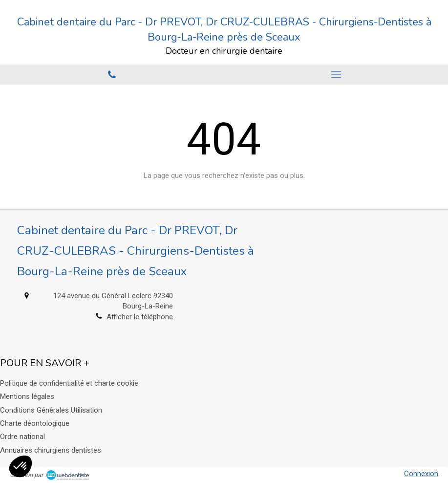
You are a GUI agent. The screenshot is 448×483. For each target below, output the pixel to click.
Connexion (421, 474)
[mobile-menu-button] (336, 74)
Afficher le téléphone (140, 317)
